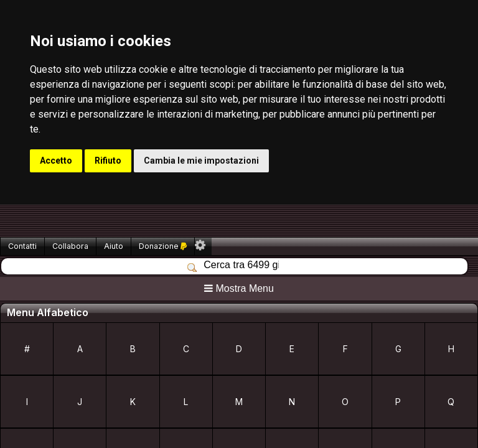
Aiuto (114, 246)
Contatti (22, 246)
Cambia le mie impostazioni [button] (201, 161)
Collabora (70, 246)
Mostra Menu (239, 288)
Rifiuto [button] (108, 161)
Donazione (163, 246)
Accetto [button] (56, 161)
